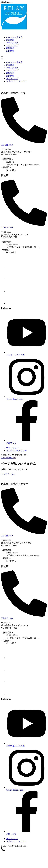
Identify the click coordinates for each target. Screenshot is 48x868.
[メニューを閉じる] (2, 59)
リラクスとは (12, 43)
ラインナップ (12, 45)
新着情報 (10, 40)
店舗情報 (10, 51)
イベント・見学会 (14, 37)
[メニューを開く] (2, 56)
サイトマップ (12, 79)
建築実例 (10, 48)
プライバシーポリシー (16, 81)
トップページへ (8, 474)
